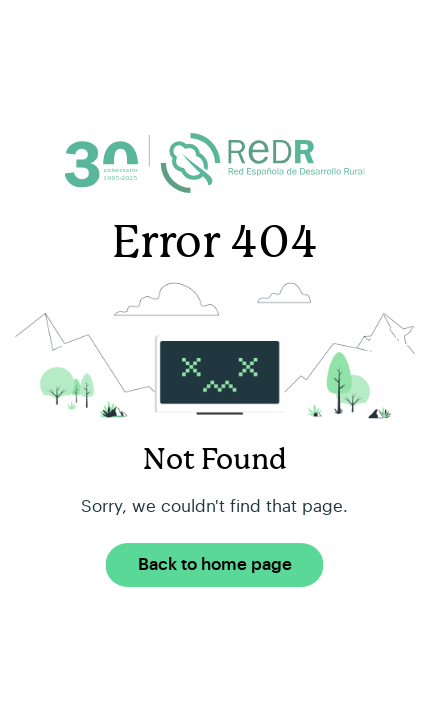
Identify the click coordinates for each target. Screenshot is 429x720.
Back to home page (215, 564)
